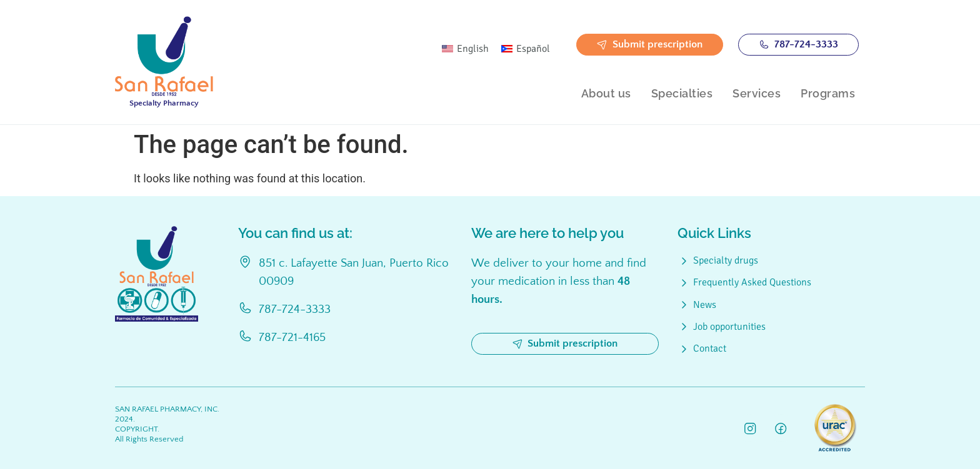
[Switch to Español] (526, 49)
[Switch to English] (465, 49)
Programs (828, 93)
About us (606, 93)
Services (757, 93)
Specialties (682, 93)
